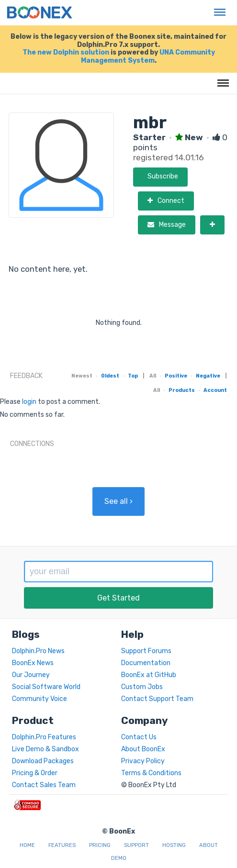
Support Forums (146, 651)
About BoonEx (143, 749)
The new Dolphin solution (66, 52)
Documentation (146, 663)
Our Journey (31, 675)
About (209, 845)
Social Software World (46, 687)
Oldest (110, 376)
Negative (208, 376)
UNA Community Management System (148, 56)
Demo (119, 858)
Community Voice (39, 699)
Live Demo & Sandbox (45, 749)
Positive (176, 376)
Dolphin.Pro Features (44, 737)
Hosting (174, 845)
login (29, 402)
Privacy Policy (143, 761)
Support (136, 845)
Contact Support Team (157, 699)
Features (62, 845)
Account (215, 390)
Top (133, 376)
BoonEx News (33, 663)
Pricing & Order (35, 773)
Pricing (100, 845)
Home (27, 845)
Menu (217, 7)
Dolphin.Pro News (38, 651)
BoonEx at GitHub (149, 675)
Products (182, 390)
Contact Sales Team (44, 785)
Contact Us (139, 737)
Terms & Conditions (151, 773)
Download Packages (43, 761)
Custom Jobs (142, 687)
